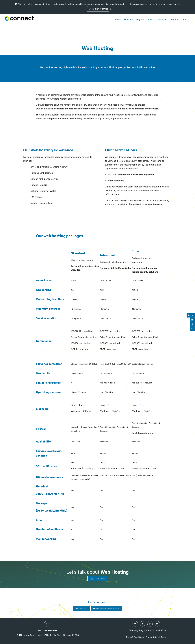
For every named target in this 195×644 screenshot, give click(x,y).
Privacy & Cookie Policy (156, 637)
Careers (185, 20)
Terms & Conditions (135, 637)
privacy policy (173, 4)
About (118, 20)
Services (128, 20)
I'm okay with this (98, 9)
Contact (174, 20)
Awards (151, 20)
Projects (140, 20)
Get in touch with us (98, 576)
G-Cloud (162, 20)
